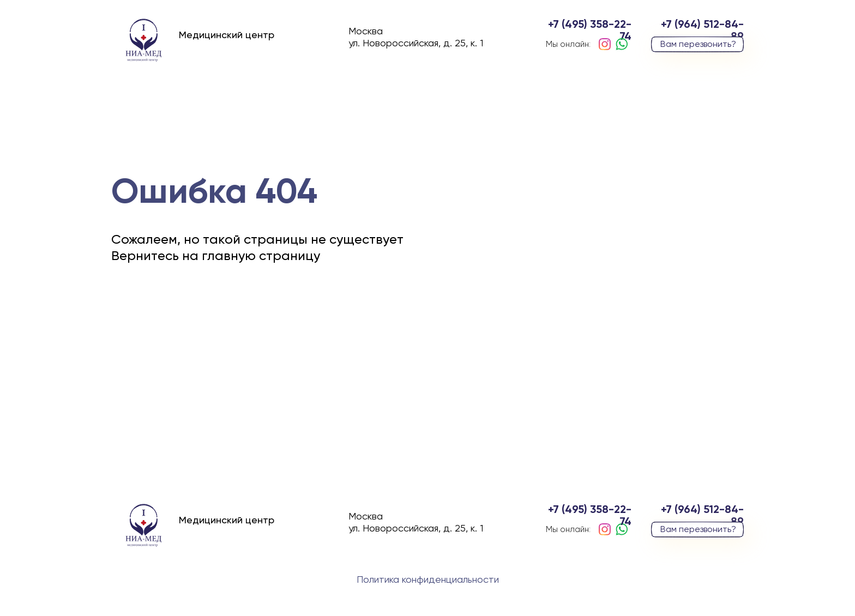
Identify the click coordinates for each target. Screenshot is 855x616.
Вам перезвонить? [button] (698, 45)
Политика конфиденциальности (428, 580)
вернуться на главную (203, 328)
